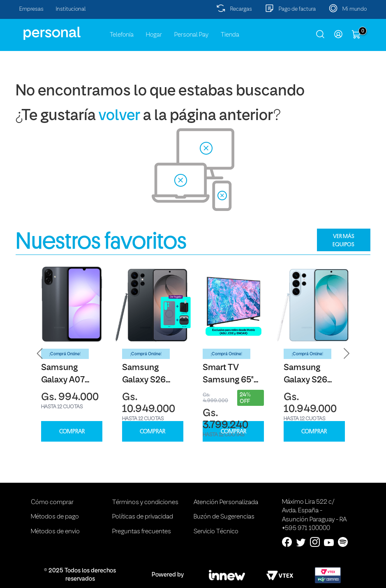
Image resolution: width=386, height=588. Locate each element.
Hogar (154, 35)
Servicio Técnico (216, 532)
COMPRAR (72, 432)
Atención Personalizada (226, 502)
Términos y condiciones (145, 502)
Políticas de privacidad (143, 517)
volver (119, 116)
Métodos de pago (55, 517)
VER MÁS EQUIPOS (343, 240)
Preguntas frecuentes (142, 532)
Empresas (31, 9)
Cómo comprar (52, 502)
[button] (40, 354)
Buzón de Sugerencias (224, 517)
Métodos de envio (55, 532)
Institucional (71, 9)
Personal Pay (191, 35)
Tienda (230, 35)
